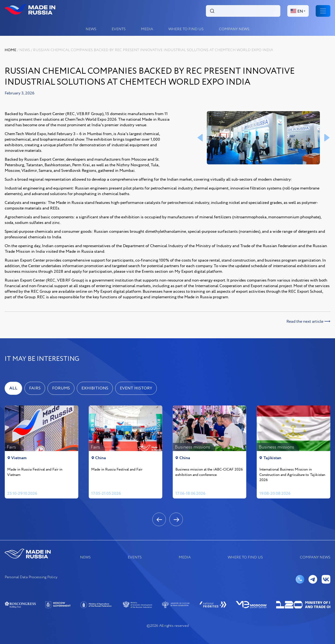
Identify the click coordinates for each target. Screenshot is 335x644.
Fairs (35, 388)
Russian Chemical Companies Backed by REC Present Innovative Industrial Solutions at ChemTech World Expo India (153, 50)
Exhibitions (95, 388)
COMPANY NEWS (234, 29)
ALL (13, 388)
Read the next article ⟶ (308, 322)
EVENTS (119, 29)
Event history (136, 388)
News (91, 29)
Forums (61, 388)
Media (147, 29)
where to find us (186, 29)
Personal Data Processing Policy (31, 577)
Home (10, 50)
